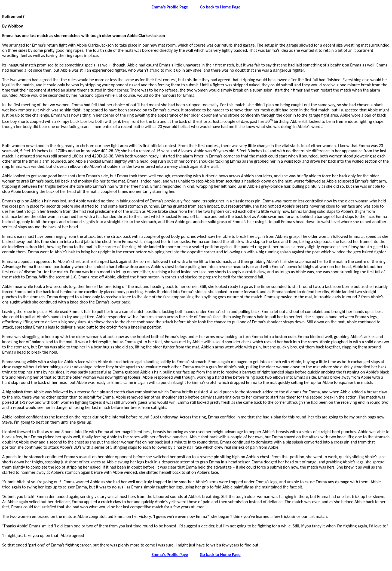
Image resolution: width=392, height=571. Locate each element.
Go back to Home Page (220, 7)
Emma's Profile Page (170, 7)
